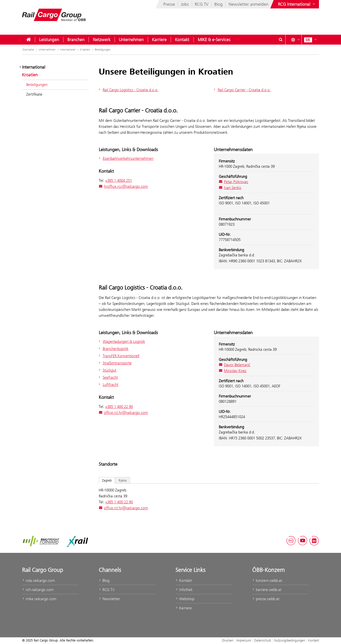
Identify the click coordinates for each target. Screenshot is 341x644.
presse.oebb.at (266, 599)
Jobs (185, 4)
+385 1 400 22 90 (119, 407)
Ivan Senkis (230, 188)
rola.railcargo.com (38, 580)
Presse (169, 4)
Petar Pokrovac (233, 182)
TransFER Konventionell (118, 356)
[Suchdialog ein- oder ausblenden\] (281, 40)
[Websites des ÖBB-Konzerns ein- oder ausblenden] (297, 4)
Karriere (159, 40)
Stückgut (107, 370)
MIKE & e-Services (214, 40)
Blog (219, 4)
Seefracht (108, 377)
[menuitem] (28, 40)
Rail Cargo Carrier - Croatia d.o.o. (242, 90)
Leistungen (49, 40)
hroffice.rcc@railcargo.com (123, 186)
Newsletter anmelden (248, 4)
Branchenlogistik (113, 349)
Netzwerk (102, 40)
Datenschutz (263, 640)
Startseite (30, 50)
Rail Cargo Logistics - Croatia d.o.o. (128, 90)
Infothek (184, 590)
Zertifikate (34, 94)
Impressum (244, 640)
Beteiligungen (103, 50)
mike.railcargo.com (39, 599)
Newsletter (109, 599)
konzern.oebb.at (267, 580)
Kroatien (87, 50)
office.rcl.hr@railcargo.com (123, 413)
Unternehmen (131, 40)
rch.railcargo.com (38, 590)
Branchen (76, 40)
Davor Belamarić (234, 365)
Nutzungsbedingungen (290, 640)
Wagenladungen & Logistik (121, 341)
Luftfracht (108, 385)
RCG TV (202, 4)
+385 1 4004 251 (119, 180)
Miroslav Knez (233, 371)
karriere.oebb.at (267, 590)
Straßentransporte (115, 363)
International (70, 50)
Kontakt (182, 40)
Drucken (228, 640)
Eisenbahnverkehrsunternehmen (125, 158)
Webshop (185, 599)
